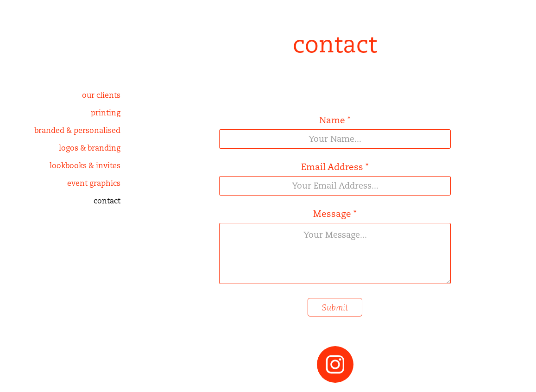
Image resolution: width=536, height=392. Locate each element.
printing (106, 113)
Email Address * (335, 167)
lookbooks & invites (85, 166)
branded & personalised (77, 130)
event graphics (94, 183)
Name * (335, 120)
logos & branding (90, 148)
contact (107, 201)
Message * (335, 214)
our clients (101, 95)
